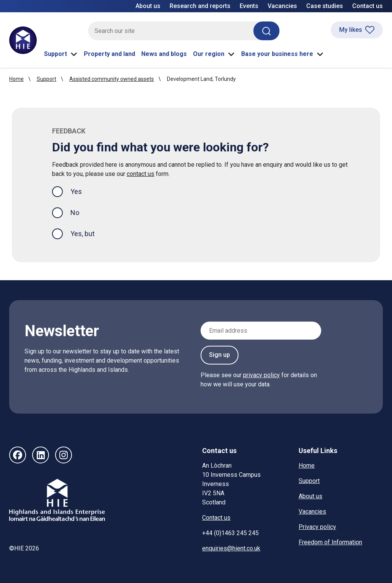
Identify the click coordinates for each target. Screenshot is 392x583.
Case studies (325, 6)
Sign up (220, 355)
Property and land (109, 54)
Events (249, 6)
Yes (82, 191)
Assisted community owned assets (112, 79)
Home (16, 79)
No (75, 213)
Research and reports (200, 6)
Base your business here (283, 54)
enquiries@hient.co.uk (231, 548)
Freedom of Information (330, 542)
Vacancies (282, 6)
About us (148, 6)
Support (61, 54)
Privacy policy (317, 527)
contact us (140, 174)
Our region (214, 54)
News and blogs (164, 54)
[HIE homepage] (23, 40)
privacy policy (261, 375)
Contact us (367, 6)
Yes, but (82, 234)
